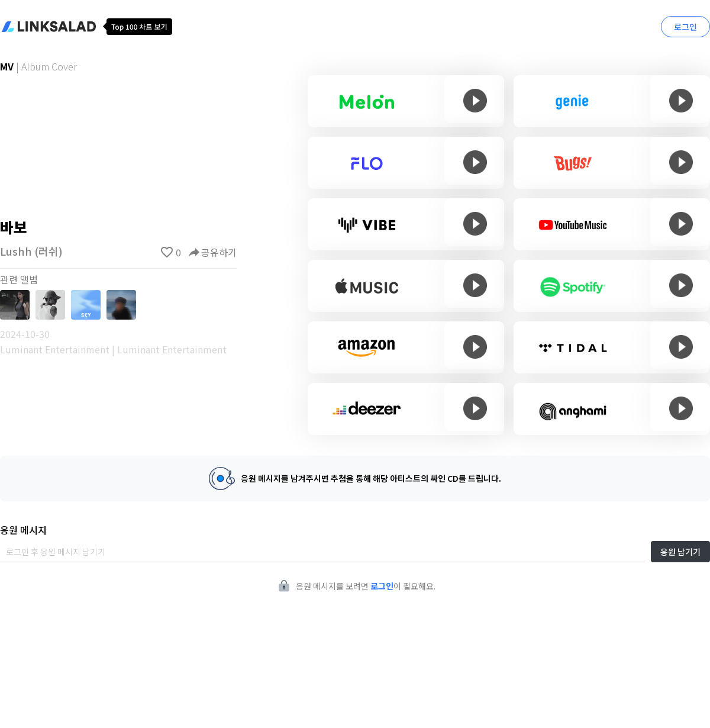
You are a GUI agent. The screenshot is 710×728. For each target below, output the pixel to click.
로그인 (685, 27)
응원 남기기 (680, 552)
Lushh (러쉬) (31, 251)
